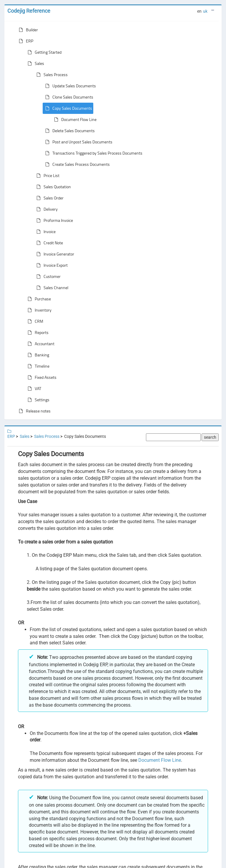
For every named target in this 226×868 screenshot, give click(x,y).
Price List (47, 176)
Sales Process (51, 75)
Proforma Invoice (54, 220)
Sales (35, 63)
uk (205, 11)
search (210, 437)
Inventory (38, 310)
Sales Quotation (53, 187)
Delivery (46, 209)
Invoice (45, 232)
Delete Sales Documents (69, 131)
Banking (37, 355)
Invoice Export (51, 265)
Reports (37, 333)
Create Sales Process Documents (76, 164)
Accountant (40, 344)
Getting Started (43, 52)
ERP (25, 41)
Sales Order (49, 198)
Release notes (34, 411)
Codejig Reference (29, 11)
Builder (27, 30)
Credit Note (49, 243)
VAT (33, 389)
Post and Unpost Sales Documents (78, 142)
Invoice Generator (54, 254)
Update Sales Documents (69, 86)
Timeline (37, 366)
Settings (37, 400)
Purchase (38, 299)
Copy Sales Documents (68, 108)
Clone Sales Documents (68, 97)
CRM (34, 321)
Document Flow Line (74, 119)
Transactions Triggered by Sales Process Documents (93, 153)
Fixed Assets (41, 377)
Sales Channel (51, 288)
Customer (47, 276)
